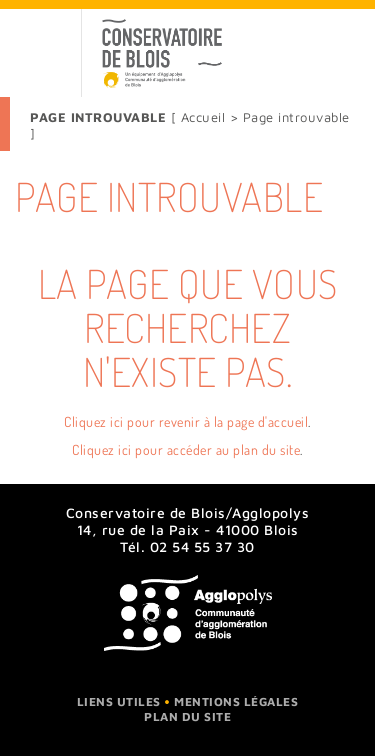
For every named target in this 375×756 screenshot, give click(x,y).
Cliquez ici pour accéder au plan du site (186, 449)
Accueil (205, 117)
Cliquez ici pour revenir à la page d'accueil (186, 421)
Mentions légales (236, 701)
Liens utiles (119, 701)
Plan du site (187, 716)
